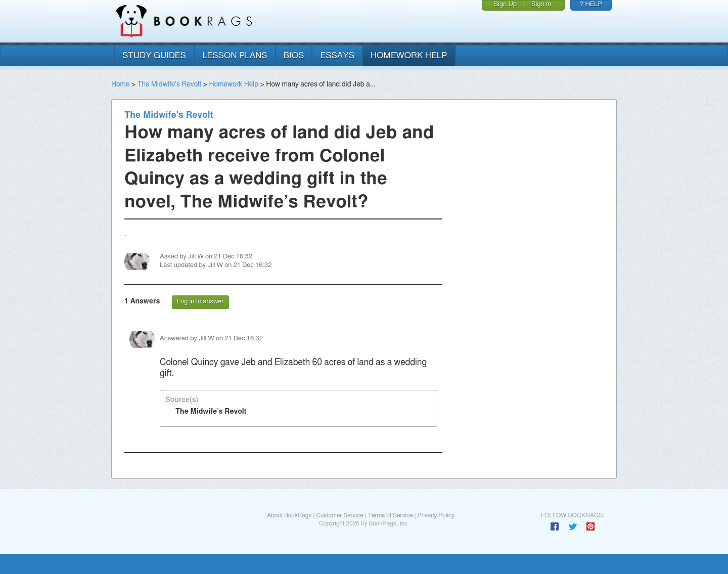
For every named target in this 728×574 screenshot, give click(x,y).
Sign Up (505, 4)
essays (337, 55)
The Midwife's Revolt (170, 84)
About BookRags (289, 515)
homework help (409, 55)
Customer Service (339, 515)
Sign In (541, 4)
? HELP (591, 4)
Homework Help (234, 84)
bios (294, 55)
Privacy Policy (436, 515)
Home (120, 84)
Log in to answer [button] (200, 302)
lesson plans (235, 55)
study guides (154, 55)
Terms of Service (391, 515)
